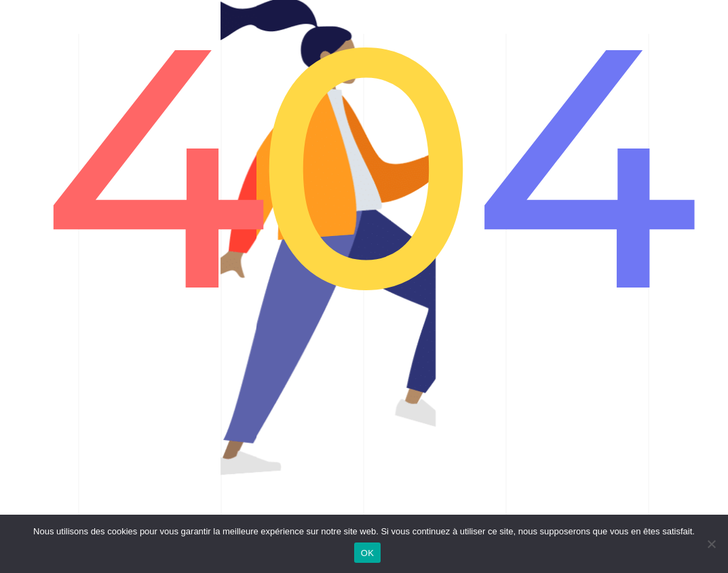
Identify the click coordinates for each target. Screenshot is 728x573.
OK (367, 553)
